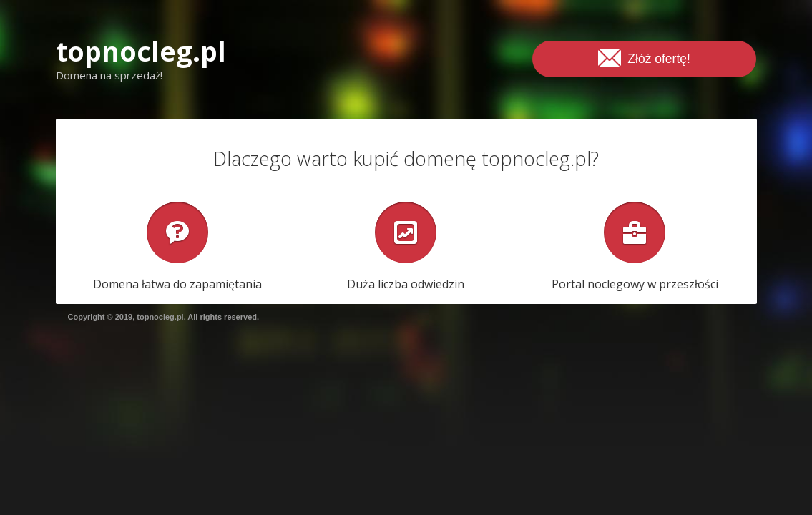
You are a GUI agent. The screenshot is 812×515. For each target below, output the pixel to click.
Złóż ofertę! (644, 57)
